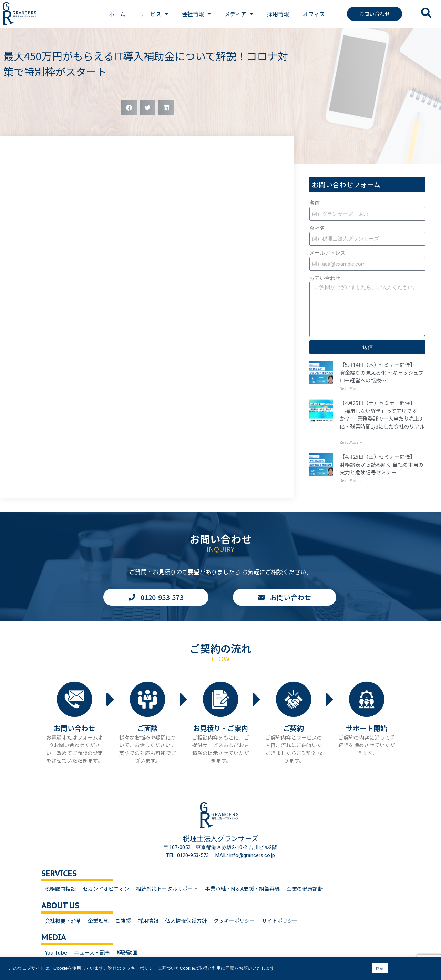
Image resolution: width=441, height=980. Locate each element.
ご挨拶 (123, 921)
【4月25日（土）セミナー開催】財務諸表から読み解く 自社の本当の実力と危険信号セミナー (382, 464)
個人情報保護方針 (186, 921)
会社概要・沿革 (63, 921)
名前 (315, 203)
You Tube (56, 952)
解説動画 (127, 952)
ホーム (117, 14)
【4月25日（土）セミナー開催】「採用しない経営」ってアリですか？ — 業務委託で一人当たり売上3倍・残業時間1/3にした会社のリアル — (382, 418)
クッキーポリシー (234, 921)
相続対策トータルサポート (167, 889)
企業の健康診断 (305, 889)
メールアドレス (327, 253)
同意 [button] (380, 968)
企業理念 (98, 921)
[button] (129, 108)
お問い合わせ (325, 278)
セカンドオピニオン (106, 889)
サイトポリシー (280, 921)
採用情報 (278, 14)
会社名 (317, 228)
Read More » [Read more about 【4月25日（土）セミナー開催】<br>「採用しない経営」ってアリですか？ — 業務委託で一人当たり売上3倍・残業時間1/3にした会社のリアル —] (351, 442)
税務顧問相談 (60, 889)
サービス (154, 14)
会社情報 (196, 14)
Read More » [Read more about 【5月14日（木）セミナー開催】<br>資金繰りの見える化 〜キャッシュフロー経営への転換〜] (351, 389)
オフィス (314, 14)
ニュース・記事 (92, 952)
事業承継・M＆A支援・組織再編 (242, 889)
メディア (239, 14)
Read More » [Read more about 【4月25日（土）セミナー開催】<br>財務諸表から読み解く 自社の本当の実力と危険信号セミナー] (351, 481)
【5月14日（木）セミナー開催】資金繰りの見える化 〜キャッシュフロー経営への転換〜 (382, 372)
